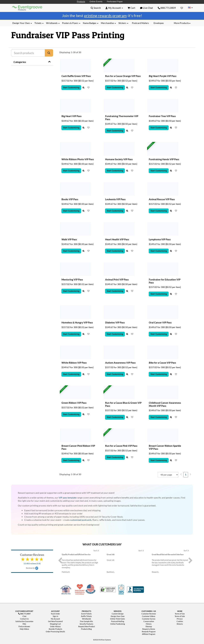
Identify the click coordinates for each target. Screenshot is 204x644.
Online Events (96, 2)
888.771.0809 (167, 8)
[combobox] (168, 475)
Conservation (149, 621)
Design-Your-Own (118, 616)
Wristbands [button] (53, 23)
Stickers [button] (123, 23)
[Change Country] (190, 8)
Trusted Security (108, 590)
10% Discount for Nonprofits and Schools (80, 590)
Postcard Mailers (140, 23)
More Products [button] (182, 23)
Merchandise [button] (108, 23)
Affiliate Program (149, 634)
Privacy (180, 619)
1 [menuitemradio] (186, 474)
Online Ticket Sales (118, 619)
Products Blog (86, 629)
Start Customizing (71, 88)
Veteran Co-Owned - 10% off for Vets (67, 592)
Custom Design (118, 614)
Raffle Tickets (86, 616)
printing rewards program (105, 16)
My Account (55, 619)
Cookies (180, 621)
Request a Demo (149, 629)
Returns (180, 624)
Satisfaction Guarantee (24, 621)
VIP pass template (67, 498)
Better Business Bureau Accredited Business (135, 590)
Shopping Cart (55, 624)
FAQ (24, 624)
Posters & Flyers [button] (71, 23)
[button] (96, 8)
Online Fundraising (118, 624)
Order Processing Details (55, 631)
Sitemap (149, 626)
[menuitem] (181, 474)
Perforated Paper (115, 2)
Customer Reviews (149, 614)
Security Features (86, 624)
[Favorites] (182, 8)
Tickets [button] (39, 23)
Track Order (55, 614)
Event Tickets (86, 614)
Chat (24, 616)
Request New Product (87, 626)
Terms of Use (180, 614)
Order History (55, 626)
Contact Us (24, 619)
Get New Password (55, 621)
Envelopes (159, 23)
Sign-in (55, 616)
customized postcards (81, 520)
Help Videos (24, 629)
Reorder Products (55, 629)
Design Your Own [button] (22, 23)
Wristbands (87, 619)
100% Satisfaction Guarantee (122, 590)
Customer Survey (149, 619)
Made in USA (91, 590)
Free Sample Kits (86, 621)
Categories (20, 62)
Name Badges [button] (91, 23)
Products (81, 2)
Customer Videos (149, 616)
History (149, 624)
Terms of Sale (180, 616)
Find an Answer (24, 626)
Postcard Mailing (118, 621)
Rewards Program (149, 631)
